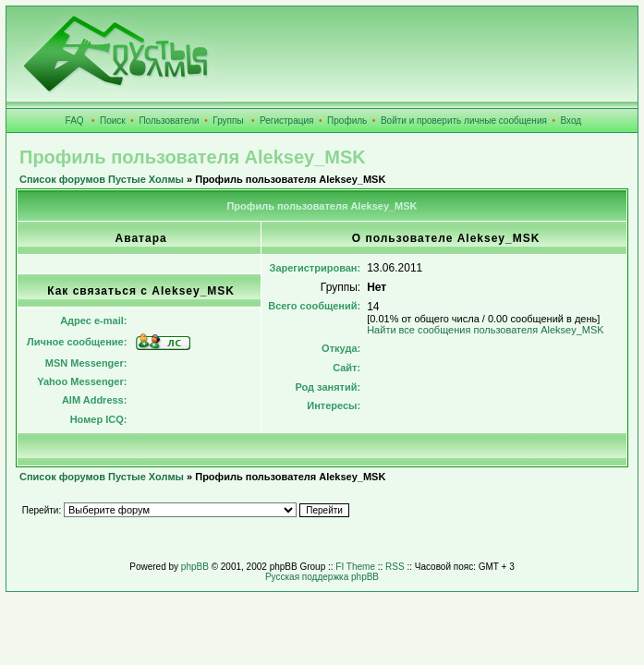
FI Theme (355, 567)
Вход (571, 121)
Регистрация (286, 121)
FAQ (75, 121)
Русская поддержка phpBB (322, 577)
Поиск (113, 121)
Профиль (347, 121)
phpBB (195, 567)
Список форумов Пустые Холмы (102, 179)
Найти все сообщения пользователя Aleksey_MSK (485, 330)
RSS (395, 567)
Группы (228, 121)
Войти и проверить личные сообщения (464, 121)
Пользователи (169, 121)
